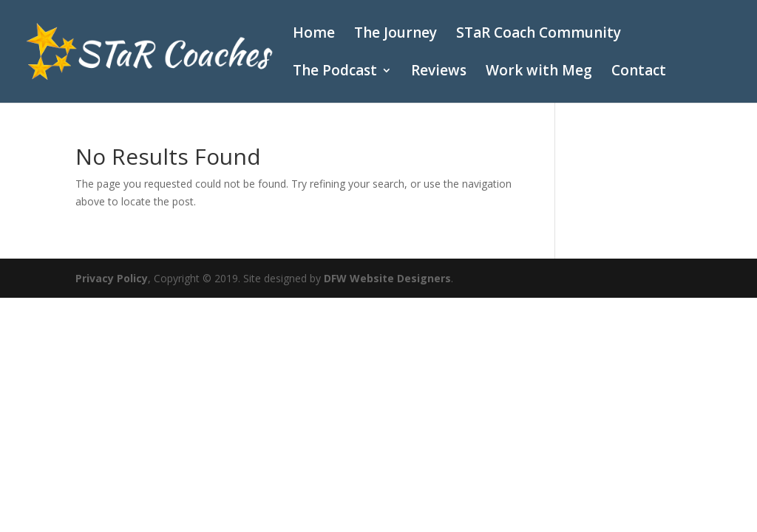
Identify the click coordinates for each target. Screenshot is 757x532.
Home (314, 35)
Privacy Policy (112, 278)
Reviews (439, 72)
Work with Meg (539, 72)
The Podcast (335, 72)
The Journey (396, 35)
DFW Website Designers (387, 278)
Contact (639, 72)
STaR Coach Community (539, 35)
